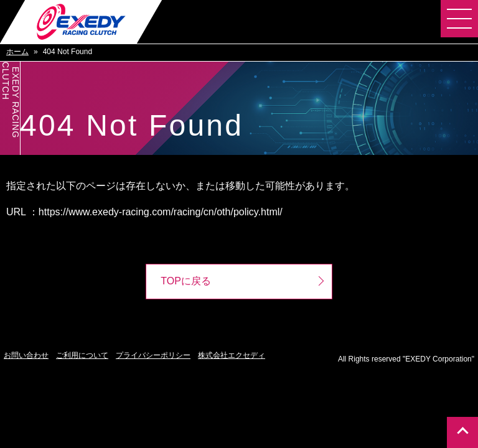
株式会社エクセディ (232, 356)
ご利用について (82, 356)
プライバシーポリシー (153, 356)
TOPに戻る (186, 282)
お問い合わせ (26, 356)
